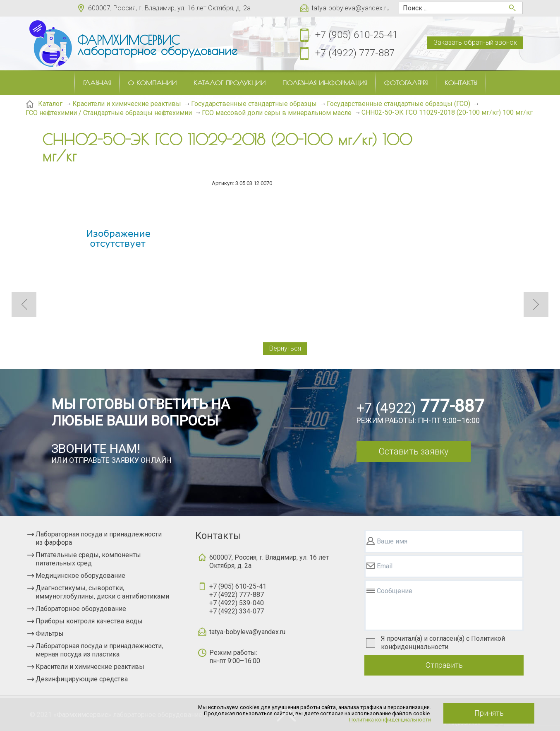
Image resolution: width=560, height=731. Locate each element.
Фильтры (50, 634)
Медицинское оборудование (80, 576)
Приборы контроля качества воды (89, 621)
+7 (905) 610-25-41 (357, 35)
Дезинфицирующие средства (82, 679)
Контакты (461, 83)
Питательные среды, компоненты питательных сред (88, 559)
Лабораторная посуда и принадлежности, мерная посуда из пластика (99, 650)
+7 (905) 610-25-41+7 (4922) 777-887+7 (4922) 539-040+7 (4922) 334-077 (238, 599)
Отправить (444, 665)
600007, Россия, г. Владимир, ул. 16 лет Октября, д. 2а (169, 8)
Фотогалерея (406, 83)
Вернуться (285, 348)
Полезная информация (325, 83)
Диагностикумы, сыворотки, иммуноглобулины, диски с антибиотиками (102, 592)
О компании (152, 83)
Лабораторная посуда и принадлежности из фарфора (99, 538)
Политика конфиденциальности (390, 720)
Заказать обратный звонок (475, 42)
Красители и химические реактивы (90, 667)
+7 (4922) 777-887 (355, 53)
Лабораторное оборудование (81, 609)
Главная (97, 83)
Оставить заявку (413, 451)
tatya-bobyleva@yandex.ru (351, 8)
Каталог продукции (230, 83)
